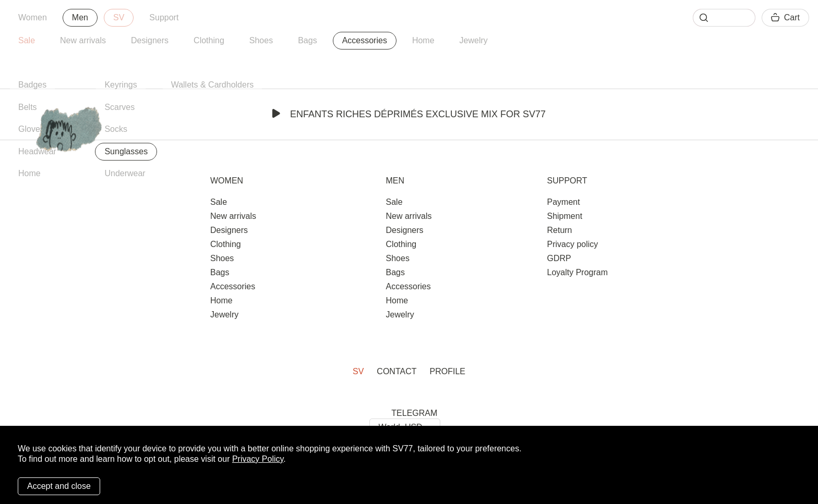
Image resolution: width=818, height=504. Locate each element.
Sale (27, 40)
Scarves (119, 107)
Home (423, 40)
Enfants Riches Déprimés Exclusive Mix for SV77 (409, 114)
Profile (448, 371)
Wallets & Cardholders (213, 85)
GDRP (559, 258)
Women (33, 17)
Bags (307, 40)
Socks (116, 129)
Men (80, 17)
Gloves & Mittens (50, 129)
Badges (32, 85)
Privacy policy (572, 244)
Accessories (365, 40)
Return (559, 230)
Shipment (564, 216)
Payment (563, 202)
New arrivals (83, 40)
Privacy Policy (258, 459)
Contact (396, 371)
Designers (150, 40)
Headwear (37, 151)
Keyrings (121, 85)
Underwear (125, 173)
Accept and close (59, 486)
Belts (28, 107)
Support (164, 17)
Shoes (261, 40)
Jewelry (474, 40)
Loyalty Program (577, 272)
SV (119, 17)
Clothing (209, 40)
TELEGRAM (414, 413)
